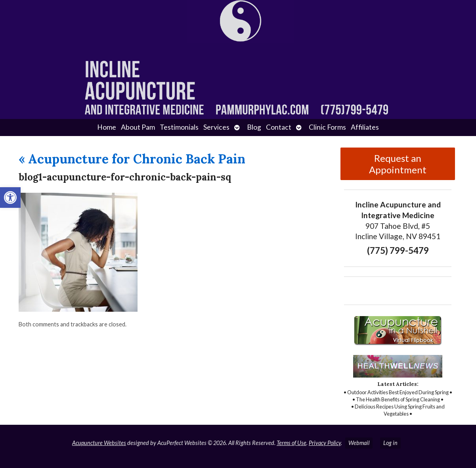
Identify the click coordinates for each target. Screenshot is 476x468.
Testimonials (179, 127)
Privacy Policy (325, 443)
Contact (279, 127)
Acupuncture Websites (99, 443)
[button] (10, 198)
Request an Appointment (398, 164)
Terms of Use (292, 443)
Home (107, 127)
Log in (390, 443)
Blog (254, 127)
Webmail (359, 443)
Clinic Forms (327, 127)
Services (216, 127)
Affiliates (365, 127)
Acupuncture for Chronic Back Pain (132, 159)
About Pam (138, 127)
